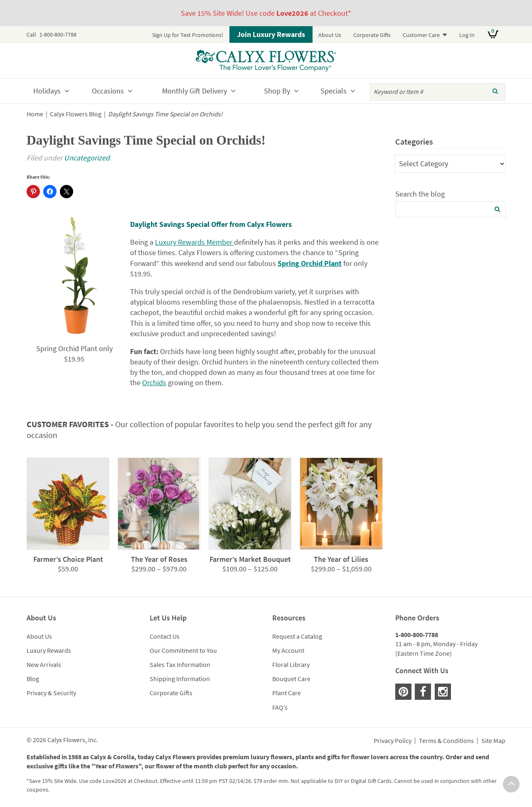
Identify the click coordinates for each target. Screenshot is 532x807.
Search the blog (420, 194)
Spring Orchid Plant (310, 263)
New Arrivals (44, 664)
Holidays (47, 91)
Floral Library (291, 664)
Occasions (108, 91)
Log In (467, 35)
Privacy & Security (51, 693)
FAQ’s (280, 707)
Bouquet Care (291, 679)
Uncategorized (87, 158)
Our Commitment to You (183, 650)
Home (35, 114)
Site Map (493, 741)
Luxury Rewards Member (195, 242)
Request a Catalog (297, 636)
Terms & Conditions (446, 741)
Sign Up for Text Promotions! (188, 35)
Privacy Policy (393, 741)
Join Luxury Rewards (271, 34)
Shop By (277, 91)
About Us (330, 35)
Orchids (154, 383)
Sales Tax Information (180, 664)
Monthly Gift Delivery (195, 91)
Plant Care (287, 693)
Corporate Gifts (372, 35)
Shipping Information (180, 679)
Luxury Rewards (49, 650)
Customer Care (421, 35)
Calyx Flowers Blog (76, 114)
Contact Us (165, 636)
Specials (334, 91)
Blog (33, 679)
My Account (288, 650)
